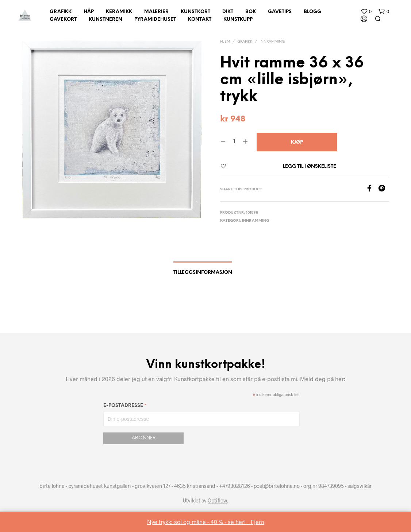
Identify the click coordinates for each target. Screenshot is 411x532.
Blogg (312, 12)
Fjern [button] (258, 522)
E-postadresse (125, 407)
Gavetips (280, 12)
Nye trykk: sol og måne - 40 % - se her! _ (199, 522)
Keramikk (119, 12)
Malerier (156, 12)
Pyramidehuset (155, 20)
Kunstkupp (238, 20)
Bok (251, 12)
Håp (89, 12)
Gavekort (63, 20)
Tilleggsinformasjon (203, 273)
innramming (272, 42)
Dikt (228, 12)
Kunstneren (105, 20)
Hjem (225, 42)
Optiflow (217, 501)
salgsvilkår (360, 486)
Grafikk (61, 12)
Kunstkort (195, 12)
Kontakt (200, 20)
